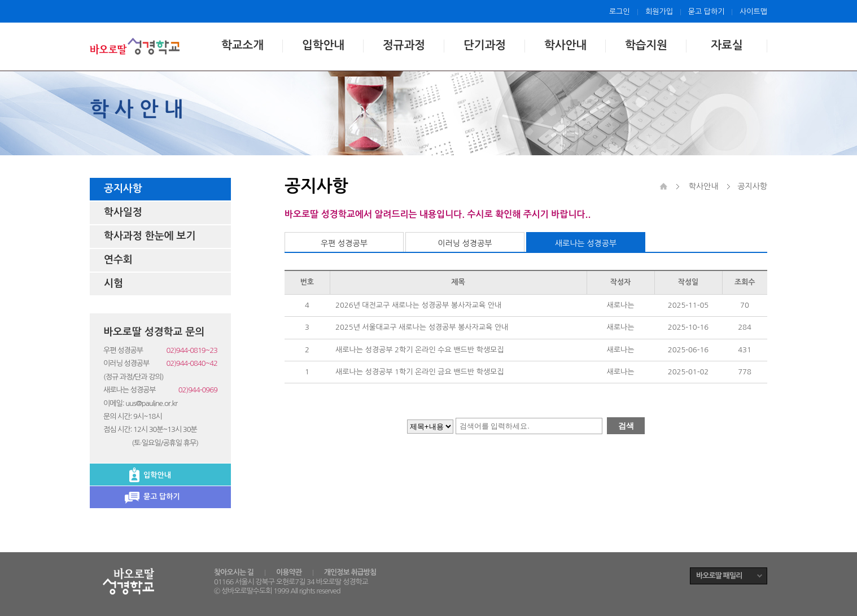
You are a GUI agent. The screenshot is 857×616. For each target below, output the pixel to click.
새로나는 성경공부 (586, 243)
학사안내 (565, 45)
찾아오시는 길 (234, 572)
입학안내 (323, 45)
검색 (626, 426)
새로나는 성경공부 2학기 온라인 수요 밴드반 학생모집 (420, 350)
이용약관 (289, 572)
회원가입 (659, 12)
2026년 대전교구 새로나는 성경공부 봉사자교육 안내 (418, 305)
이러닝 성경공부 (465, 243)
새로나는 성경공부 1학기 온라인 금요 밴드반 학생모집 (420, 372)
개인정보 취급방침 (350, 572)
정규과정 (404, 45)
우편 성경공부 (344, 243)
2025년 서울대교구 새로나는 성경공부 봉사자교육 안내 (422, 327)
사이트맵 (753, 12)
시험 (113, 283)
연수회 (118, 260)
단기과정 (485, 45)
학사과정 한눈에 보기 (150, 236)
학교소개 (242, 45)
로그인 (620, 12)
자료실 (727, 45)
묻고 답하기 (707, 12)
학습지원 (646, 45)
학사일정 (123, 212)
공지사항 (123, 189)
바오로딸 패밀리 (719, 576)
